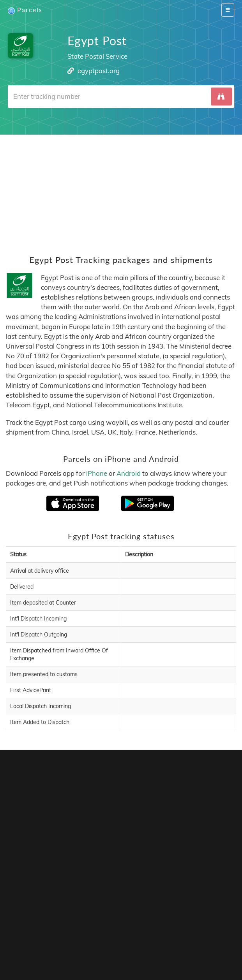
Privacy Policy (171, 925)
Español (75, 945)
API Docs (141, 933)
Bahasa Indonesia (107, 953)
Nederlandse (158, 945)
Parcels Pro (125, 925)
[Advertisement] (121, 189)
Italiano (211, 945)
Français (51, 945)
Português (102, 945)
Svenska (188, 945)
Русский (144, 953)
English (29, 945)
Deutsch (128, 945)
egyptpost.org (99, 71)
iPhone (97, 473)
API (117, 933)
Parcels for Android (72, 854)
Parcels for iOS (200, 844)
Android (129, 473)
